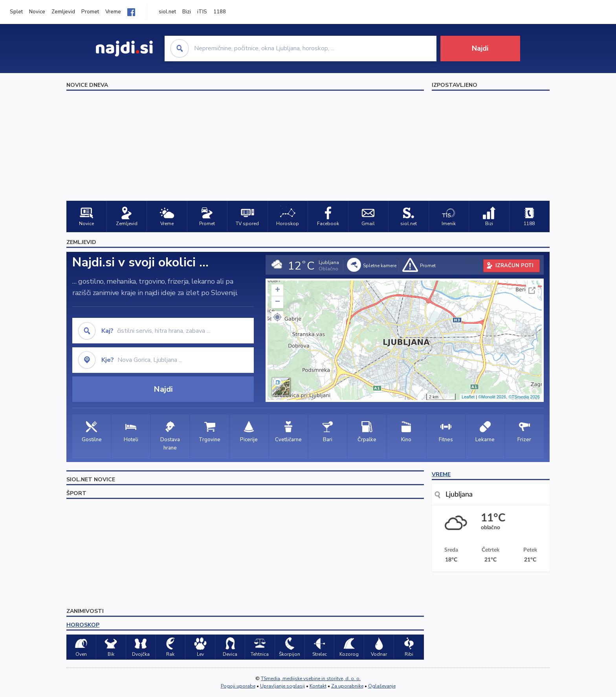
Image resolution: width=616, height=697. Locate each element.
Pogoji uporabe (238, 686)
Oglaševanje (382, 686)
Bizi (187, 12)
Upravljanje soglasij (282, 686)
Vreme (113, 12)
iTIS (202, 12)
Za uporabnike (347, 686)
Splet (16, 12)
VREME (441, 474)
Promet (90, 12)
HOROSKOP (83, 625)
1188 (220, 12)
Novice (37, 12)
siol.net (167, 12)
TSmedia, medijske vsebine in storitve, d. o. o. (311, 679)
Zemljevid (63, 12)
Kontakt (318, 686)
